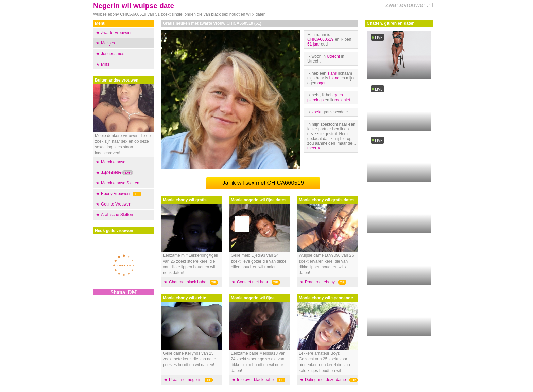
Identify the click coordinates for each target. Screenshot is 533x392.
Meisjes (108, 43)
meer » (314, 148)
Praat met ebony (320, 282)
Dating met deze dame (325, 380)
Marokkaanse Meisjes (113, 167)
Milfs (105, 64)
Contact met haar (253, 282)
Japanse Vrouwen (117, 173)
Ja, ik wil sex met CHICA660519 (263, 183)
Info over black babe (255, 380)
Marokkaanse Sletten (120, 183)
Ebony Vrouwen (115, 194)
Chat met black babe (188, 282)
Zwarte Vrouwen (116, 33)
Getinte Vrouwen (116, 204)
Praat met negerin (185, 380)
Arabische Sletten (117, 215)
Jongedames (113, 54)
